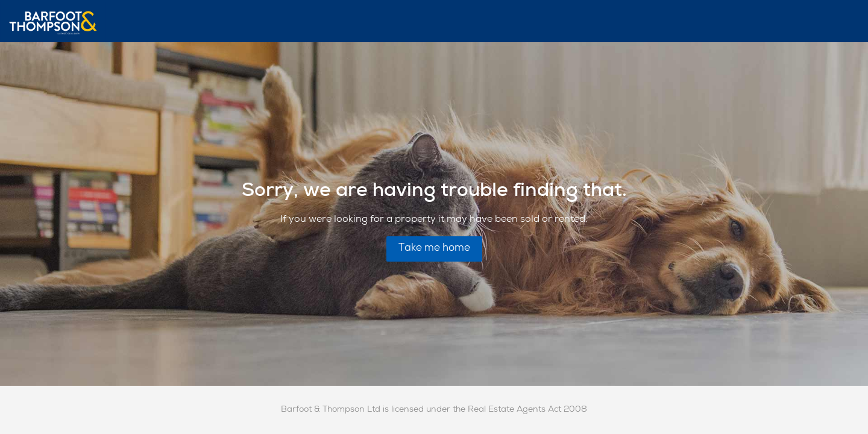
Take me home (434, 249)
